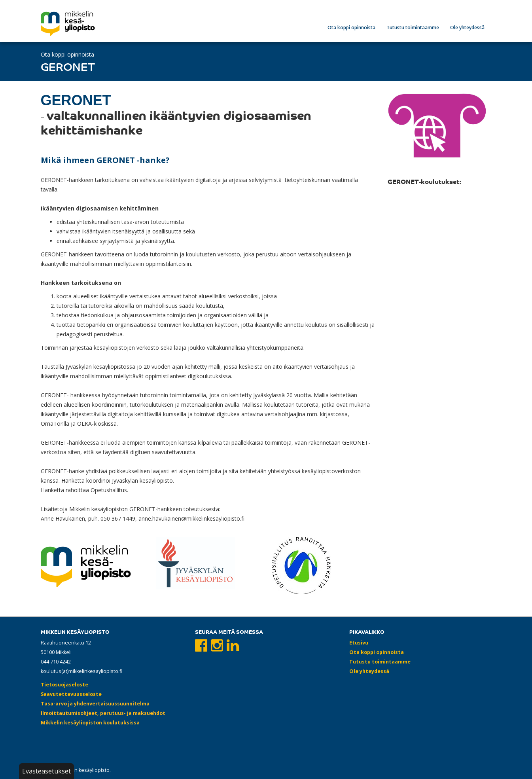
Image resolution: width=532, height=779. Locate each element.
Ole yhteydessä (467, 27)
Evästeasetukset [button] (46, 771)
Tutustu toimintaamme (413, 27)
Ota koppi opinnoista (351, 27)
